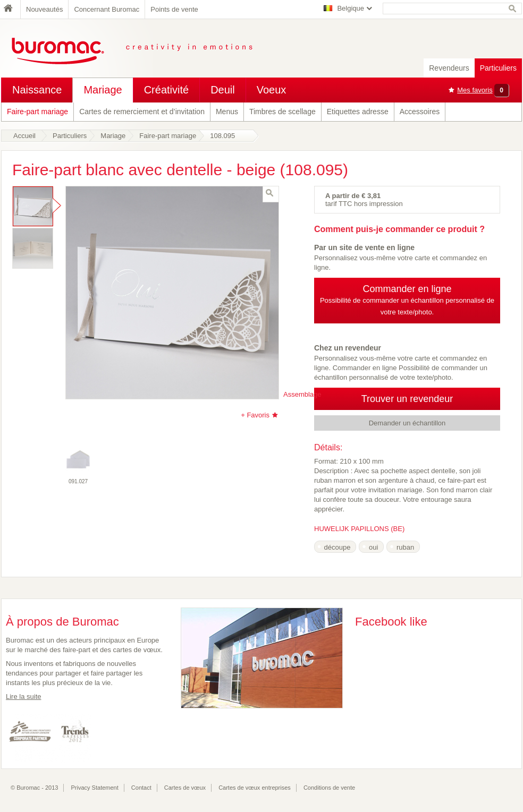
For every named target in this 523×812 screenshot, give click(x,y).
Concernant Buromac (107, 9)
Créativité (166, 90)
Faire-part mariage (37, 112)
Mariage (103, 90)
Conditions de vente (329, 788)
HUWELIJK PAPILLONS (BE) (359, 529)
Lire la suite (23, 696)
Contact (141, 788)
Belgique (351, 8)
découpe (338, 547)
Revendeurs (449, 68)
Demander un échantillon (407, 423)
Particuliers (498, 68)
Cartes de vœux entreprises (255, 788)
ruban (405, 547)
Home (11, 9)
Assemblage (302, 394)
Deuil (223, 90)
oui (373, 547)
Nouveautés (44, 9)
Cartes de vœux (185, 788)
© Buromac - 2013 (34, 788)
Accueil (24, 136)
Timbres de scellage (282, 112)
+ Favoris (255, 415)
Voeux (272, 90)
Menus (227, 112)
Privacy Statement (95, 788)
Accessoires (420, 112)
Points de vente (174, 9)
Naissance (37, 90)
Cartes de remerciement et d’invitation (142, 112)
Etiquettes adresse (358, 112)
